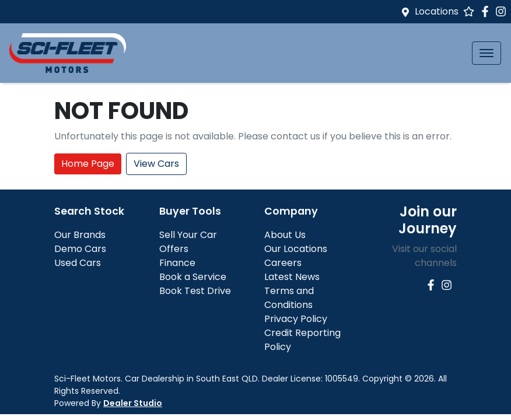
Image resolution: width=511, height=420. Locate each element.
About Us (285, 235)
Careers (283, 263)
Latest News (292, 277)
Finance (177, 263)
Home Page (88, 164)
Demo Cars (80, 249)
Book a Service (193, 277)
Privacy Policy (296, 319)
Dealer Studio (133, 403)
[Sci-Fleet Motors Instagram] (503, 11)
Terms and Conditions (289, 298)
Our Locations (296, 249)
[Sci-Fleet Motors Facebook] (487, 11)
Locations (437, 11)
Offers (174, 249)
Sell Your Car (188, 235)
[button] (487, 53)
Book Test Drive (195, 291)
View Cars (156, 164)
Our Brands (80, 235)
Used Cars (78, 263)
